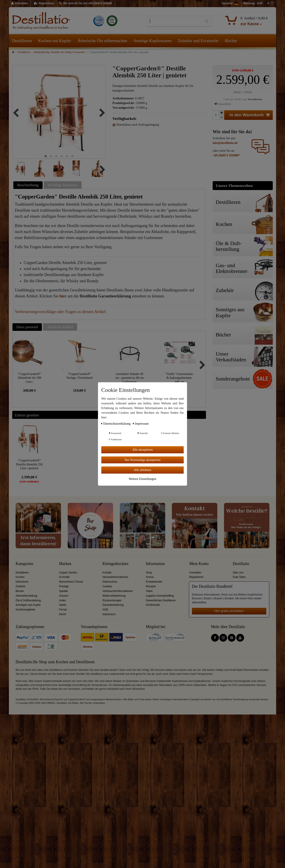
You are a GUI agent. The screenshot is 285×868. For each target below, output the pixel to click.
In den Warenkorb (250, 115)
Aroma (150, 577)
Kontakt (107, 573)
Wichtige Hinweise (63, 185)
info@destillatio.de (225, 143)
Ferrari (63, 610)
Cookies (107, 586)
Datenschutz (110, 582)
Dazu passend (27, 327)
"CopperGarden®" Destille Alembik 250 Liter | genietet (29, 464)
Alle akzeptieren (142, 450)
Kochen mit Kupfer (55, 41)
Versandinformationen (115, 577)
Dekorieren (22, 582)
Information (155, 564)
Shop (149, 573)
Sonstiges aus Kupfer (28, 605)
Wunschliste (223, 104)
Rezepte (151, 586)
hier (63, 296)
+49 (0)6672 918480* (226, 155)
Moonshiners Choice (71, 582)
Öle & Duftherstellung (28, 600)
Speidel (63, 591)
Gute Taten (239, 577)
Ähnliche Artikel (60, 327)
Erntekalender (154, 582)
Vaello (63, 605)
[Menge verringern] (222, 118)
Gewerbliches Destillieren (161, 600)
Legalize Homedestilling (160, 596)
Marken (65, 564)
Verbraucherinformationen (118, 591)
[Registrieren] (44, 4)
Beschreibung (28, 185)
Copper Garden (68, 573)
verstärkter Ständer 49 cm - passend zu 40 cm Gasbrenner (129, 378)
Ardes (62, 600)
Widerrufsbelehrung (114, 596)
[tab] (28, 185)
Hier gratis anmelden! (229, 611)
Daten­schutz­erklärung (116, 424)
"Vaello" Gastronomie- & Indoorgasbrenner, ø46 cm (179, 378)
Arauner (64, 596)
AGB (105, 610)
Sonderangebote (25, 610)
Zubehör (20, 586)
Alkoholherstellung (26, 596)
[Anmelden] (20, 4)
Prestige (64, 586)
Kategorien (24, 564)
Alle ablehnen (142, 470)
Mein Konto (199, 564)
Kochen (20, 577)
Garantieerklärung (113, 605)
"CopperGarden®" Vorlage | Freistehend (79, 376)
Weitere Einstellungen (142, 479)
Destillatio (241, 564)
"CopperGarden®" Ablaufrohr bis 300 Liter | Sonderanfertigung (30, 378)
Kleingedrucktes (115, 564)
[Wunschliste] (271, 4)
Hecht (62, 614)
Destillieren (22, 41)
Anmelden (195, 573)
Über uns (238, 573)
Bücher (231, 41)
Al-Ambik (64, 577)
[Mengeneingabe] (216, 115)
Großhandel (153, 605)
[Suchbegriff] (174, 21)
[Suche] (207, 21)
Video (149, 591)
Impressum (109, 614)
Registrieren (196, 577)
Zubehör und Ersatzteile (198, 41)
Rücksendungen (112, 600)
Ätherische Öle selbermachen (102, 41)
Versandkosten (254, 99)
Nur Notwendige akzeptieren (142, 460)
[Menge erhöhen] (222, 113)
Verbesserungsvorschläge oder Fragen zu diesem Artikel (60, 312)
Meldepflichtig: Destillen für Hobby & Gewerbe (60, 52)
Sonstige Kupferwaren (153, 41)
